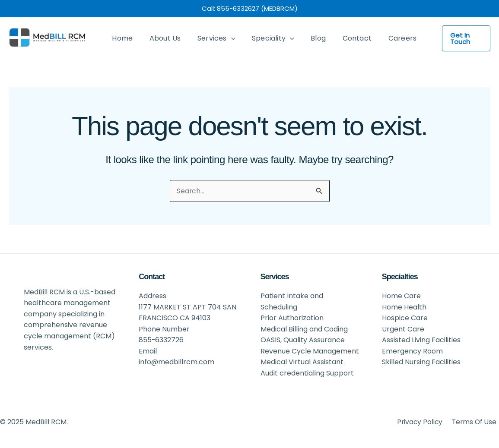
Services (209, 38)
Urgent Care (403, 329)
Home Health (404, 307)
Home (121, 38)
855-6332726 (161, 340)
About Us (161, 38)
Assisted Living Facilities (421, 340)
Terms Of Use (476, 422)
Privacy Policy (423, 422)
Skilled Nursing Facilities (421, 362)
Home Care (401, 295)
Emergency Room (412, 351)
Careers (383, 38)
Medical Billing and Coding (304, 329)
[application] (224, 38)
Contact (341, 38)
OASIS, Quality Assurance (303, 340)
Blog (305, 38)
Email (148, 351)
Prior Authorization (292, 317)
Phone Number (164, 329)
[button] (462, 39)
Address (153, 295)
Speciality (263, 38)
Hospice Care (405, 317)
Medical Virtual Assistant (302, 362)
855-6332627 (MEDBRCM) (257, 8)
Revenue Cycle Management (310, 351)
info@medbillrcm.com (176, 362)
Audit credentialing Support (307, 373)
